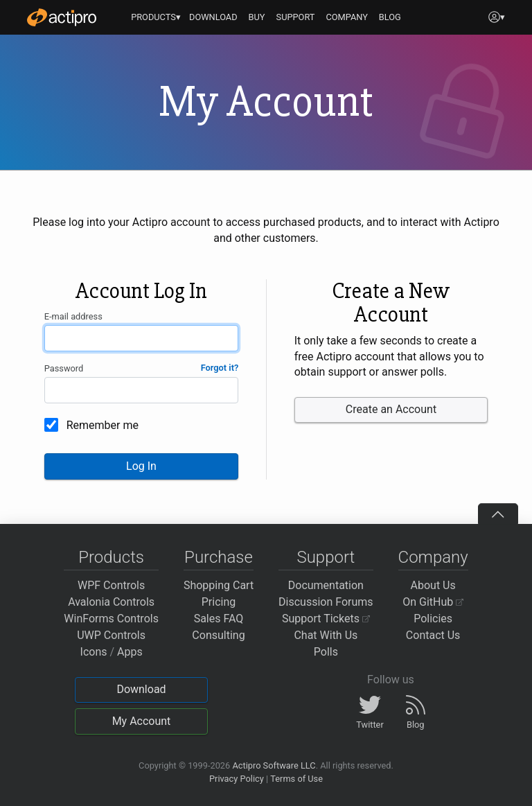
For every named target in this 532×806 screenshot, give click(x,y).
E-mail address (73, 316)
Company (433, 557)
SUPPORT (296, 17)
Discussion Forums (326, 602)
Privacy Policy (237, 779)
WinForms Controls (111, 619)
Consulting (218, 635)
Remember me (103, 425)
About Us (433, 585)
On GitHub (433, 602)
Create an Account (391, 409)
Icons (94, 652)
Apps (130, 652)
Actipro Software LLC (274, 765)
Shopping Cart (219, 585)
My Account (142, 721)
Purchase (219, 557)
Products (111, 557)
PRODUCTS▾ (156, 17)
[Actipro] (62, 17)
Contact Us (433, 635)
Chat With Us (326, 635)
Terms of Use (296, 779)
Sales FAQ (219, 619)
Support (326, 557)
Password (64, 368)
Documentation (326, 585)
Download (141, 689)
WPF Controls (111, 585)
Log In (141, 466)
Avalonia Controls (111, 602)
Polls (326, 652)
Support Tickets (326, 619)
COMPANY (347, 17)
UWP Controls (111, 635)
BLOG (390, 17)
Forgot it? (220, 368)
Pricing (219, 602)
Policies (433, 619)
